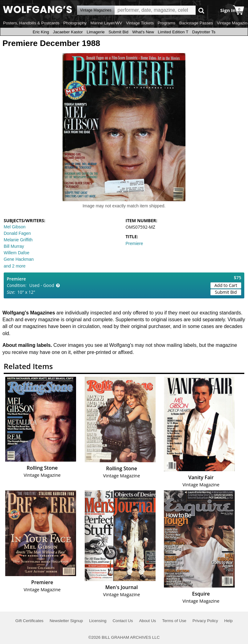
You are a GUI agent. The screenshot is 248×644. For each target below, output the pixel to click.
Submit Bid (118, 32)
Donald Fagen (17, 233)
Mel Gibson (15, 227)
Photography (75, 23)
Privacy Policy (205, 621)
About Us (147, 621)
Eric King (41, 32)
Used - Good (42, 285)
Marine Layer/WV (106, 23)
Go (201, 10)
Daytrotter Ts (204, 32)
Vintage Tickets (140, 23)
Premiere (134, 243)
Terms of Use (174, 621)
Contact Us (123, 621)
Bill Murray (14, 246)
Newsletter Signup (66, 621)
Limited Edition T (173, 32)
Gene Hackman (19, 259)
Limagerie (96, 32)
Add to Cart (226, 285)
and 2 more (15, 266)
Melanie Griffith (18, 240)
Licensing (98, 621)
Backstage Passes (196, 23)
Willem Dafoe (16, 253)
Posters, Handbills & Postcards (31, 23)
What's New (143, 32)
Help (228, 621)
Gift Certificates (29, 621)
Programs (167, 23)
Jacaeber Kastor (68, 32)
